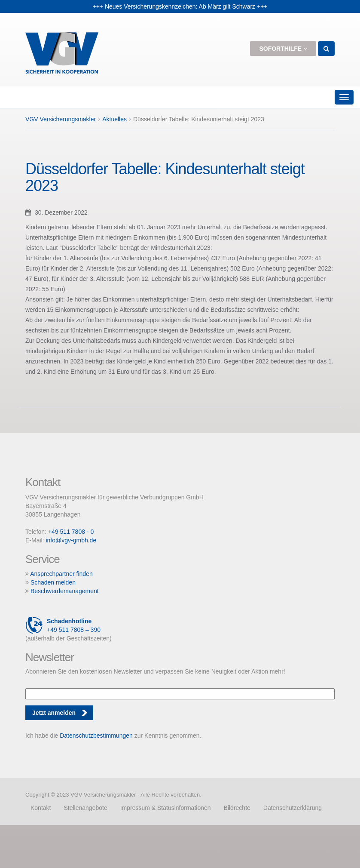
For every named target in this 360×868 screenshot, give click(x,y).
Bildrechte (237, 808)
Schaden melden (53, 582)
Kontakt (41, 808)
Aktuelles (114, 119)
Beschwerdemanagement (65, 591)
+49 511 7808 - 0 (71, 532)
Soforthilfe (283, 49)
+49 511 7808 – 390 (63, 625)
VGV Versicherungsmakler (61, 119)
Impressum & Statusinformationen (166, 808)
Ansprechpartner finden (61, 574)
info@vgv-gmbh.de (71, 540)
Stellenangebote (85, 808)
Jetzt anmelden (54, 713)
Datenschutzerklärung (293, 808)
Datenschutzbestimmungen (96, 736)
